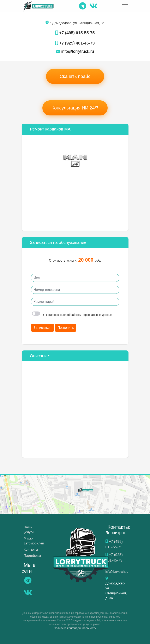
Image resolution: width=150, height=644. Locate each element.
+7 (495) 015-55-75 (75, 33)
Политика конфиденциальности (75, 628)
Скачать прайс (75, 76)
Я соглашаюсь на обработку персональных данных (72, 315)
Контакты (31, 549)
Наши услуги (29, 530)
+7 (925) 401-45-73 (75, 43)
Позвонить (66, 328)
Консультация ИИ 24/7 (75, 108)
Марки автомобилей (34, 541)
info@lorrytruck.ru (75, 51)
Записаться (43, 328)
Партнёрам (32, 556)
